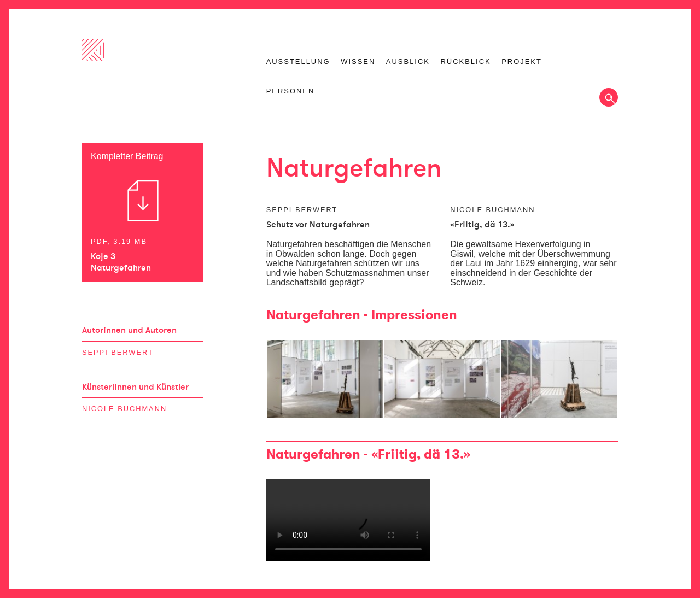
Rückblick (465, 62)
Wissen (358, 62)
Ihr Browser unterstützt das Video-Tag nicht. (348, 520)
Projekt (522, 62)
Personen (291, 91)
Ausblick (408, 62)
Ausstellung (298, 62)
